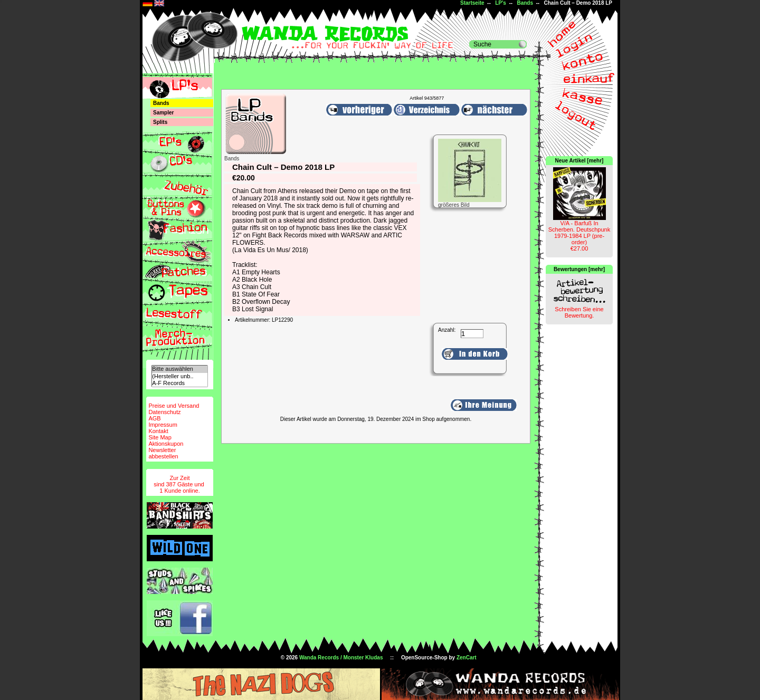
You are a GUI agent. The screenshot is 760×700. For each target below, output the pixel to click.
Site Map (160, 437)
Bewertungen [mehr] (579, 269)
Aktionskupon (166, 444)
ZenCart (467, 658)
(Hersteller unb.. (179, 376)
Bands (525, 3)
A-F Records (179, 383)
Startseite (472, 3)
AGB (154, 418)
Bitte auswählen (179, 369)
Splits (160, 122)
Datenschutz (164, 412)
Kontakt (158, 431)
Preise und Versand (174, 406)
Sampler (163, 113)
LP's (501, 3)
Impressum (163, 425)
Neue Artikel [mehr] (579, 161)
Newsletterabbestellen (163, 453)
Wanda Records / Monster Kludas (341, 658)
